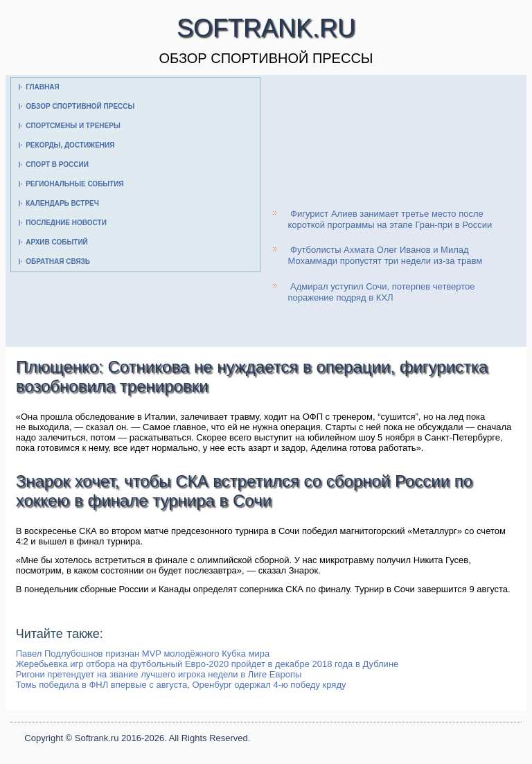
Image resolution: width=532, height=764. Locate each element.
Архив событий (57, 242)
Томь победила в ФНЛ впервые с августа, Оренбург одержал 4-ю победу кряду (181, 685)
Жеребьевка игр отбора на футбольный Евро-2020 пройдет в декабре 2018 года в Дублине (207, 664)
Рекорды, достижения (70, 145)
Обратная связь (58, 261)
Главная (43, 87)
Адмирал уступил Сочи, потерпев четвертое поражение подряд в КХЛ (381, 292)
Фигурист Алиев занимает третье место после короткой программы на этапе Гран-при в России (390, 219)
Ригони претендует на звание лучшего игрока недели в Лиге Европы (159, 674)
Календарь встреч (62, 203)
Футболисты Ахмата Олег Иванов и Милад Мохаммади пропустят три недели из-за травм (385, 255)
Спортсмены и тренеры (73, 126)
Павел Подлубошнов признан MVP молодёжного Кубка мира (143, 654)
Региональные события (74, 184)
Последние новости (66, 223)
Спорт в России (57, 165)
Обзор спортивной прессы (80, 106)
